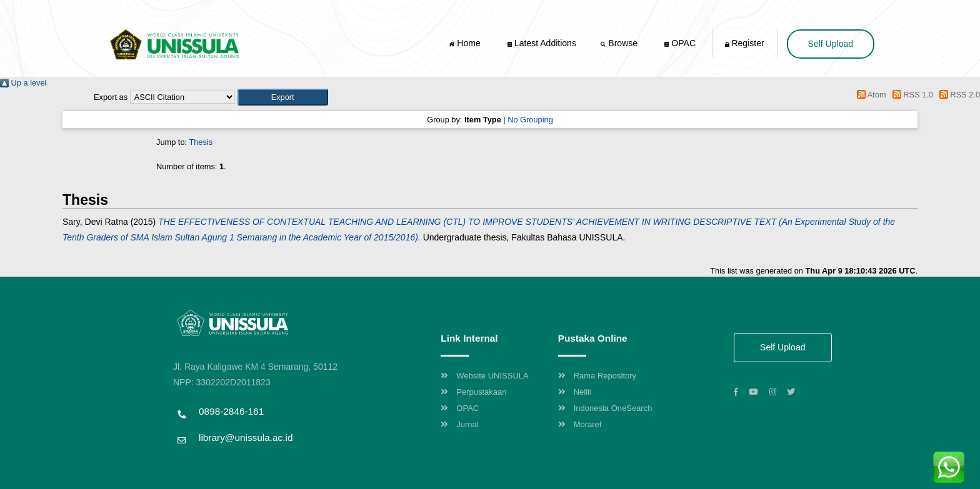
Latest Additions (542, 43)
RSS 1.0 (911, 95)
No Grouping (530, 120)
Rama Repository (597, 376)
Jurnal (459, 424)
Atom (870, 95)
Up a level (23, 83)
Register (745, 43)
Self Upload (831, 44)
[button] (283, 97)
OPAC (680, 43)
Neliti (575, 392)
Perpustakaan (473, 392)
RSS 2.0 (957, 95)
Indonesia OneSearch (605, 408)
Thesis (201, 142)
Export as (111, 97)
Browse (620, 43)
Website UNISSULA (484, 376)
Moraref (580, 424)
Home (466, 43)
